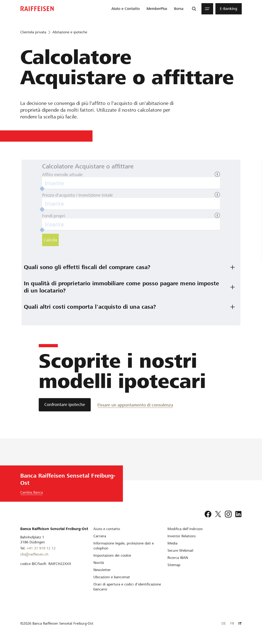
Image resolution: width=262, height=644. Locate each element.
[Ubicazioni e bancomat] (112, 577)
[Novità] (99, 563)
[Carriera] (100, 536)
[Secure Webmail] (180, 550)
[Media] (172, 543)
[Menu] (207, 9)
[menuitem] (126, 9)
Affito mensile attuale (62, 175)
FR (232, 623)
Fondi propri (54, 216)
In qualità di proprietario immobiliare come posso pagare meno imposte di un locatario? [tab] (122, 287)
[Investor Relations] (182, 536)
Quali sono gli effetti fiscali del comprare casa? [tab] (87, 267)
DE (224, 623)
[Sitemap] (174, 565)
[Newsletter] (102, 570)
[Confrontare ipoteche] (65, 405)
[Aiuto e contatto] (107, 529)
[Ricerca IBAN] (178, 558)
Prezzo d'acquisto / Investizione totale (77, 195)
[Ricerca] (194, 9)
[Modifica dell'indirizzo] (185, 529)
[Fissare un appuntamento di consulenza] (135, 405)
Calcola (50, 240)
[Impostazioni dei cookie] (112, 555)
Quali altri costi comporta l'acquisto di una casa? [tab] (90, 307)
